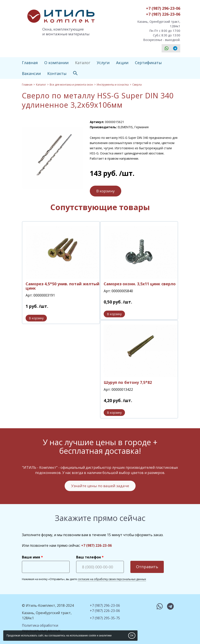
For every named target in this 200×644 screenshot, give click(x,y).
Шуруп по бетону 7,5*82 (128, 382)
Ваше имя (31, 557)
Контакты (57, 73)
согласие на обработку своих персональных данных (112, 579)
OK (132, 636)
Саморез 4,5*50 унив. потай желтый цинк (62, 286)
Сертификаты (148, 63)
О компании (56, 63)
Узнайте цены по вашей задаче (100, 486)
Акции (122, 63)
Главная (30, 63)
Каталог (83, 63)
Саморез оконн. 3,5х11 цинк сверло (140, 284)
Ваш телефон (89, 557)
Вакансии (31, 73)
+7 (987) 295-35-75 (105, 618)
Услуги (103, 63)
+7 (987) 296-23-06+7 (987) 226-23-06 (163, 11)
